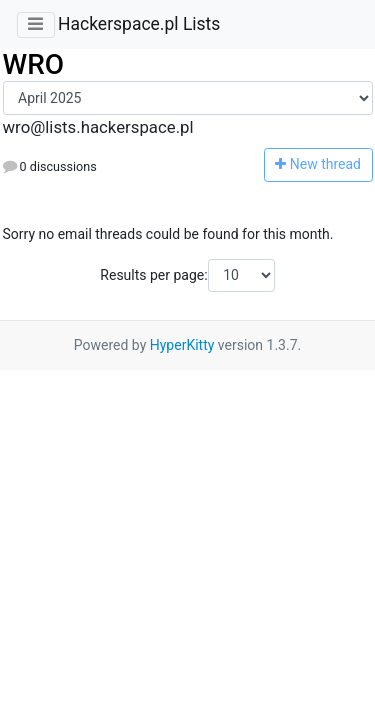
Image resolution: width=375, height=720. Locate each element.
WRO (34, 64)
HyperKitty (182, 345)
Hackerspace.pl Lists (139, 24)
